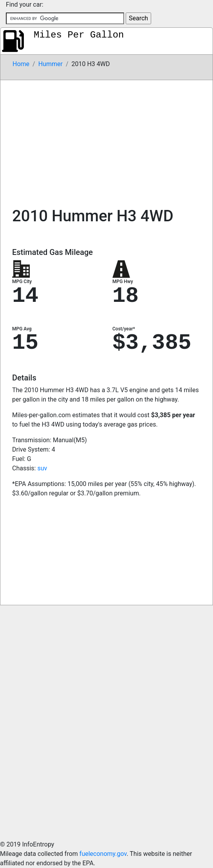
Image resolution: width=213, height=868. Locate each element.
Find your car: (25, 4)
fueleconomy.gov (103, 854)
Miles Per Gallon (79, 35)
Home (21, 64)
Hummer (51, 64)
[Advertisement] (106, 139)
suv (42, 468)
